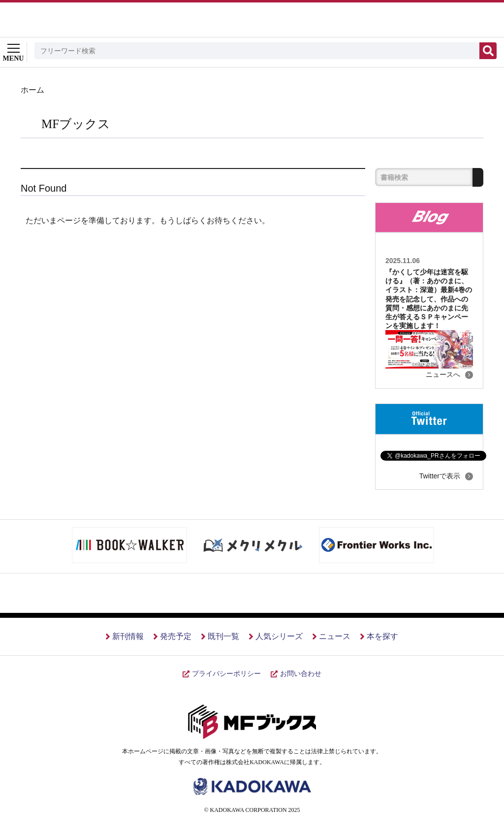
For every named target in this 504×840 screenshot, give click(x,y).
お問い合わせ (301, 674)
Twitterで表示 (440, 476)
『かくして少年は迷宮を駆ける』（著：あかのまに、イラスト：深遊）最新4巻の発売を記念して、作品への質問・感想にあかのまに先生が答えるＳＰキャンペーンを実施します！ (429, 299)
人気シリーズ (279, 636)
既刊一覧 (223, 636)
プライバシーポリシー (226, 674)
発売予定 (176, 636)
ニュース (335, 636)
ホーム (32, 90)
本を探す (382, 636)
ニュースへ (443, 374)
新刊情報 (128, 636)
